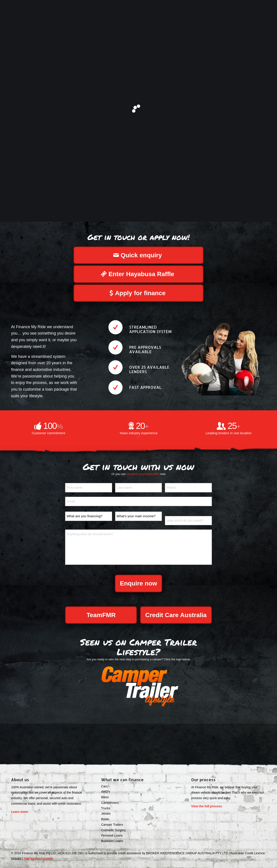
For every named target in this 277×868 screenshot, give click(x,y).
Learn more (19, 812)
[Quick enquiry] (138, 255)
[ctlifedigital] (138, 686)
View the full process (207, 806)
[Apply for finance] (138, 293)
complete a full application (143, 474)
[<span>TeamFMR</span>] (101, 615)
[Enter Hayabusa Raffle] (138, 274)
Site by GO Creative (38, 859)
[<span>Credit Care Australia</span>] (176, 615)
